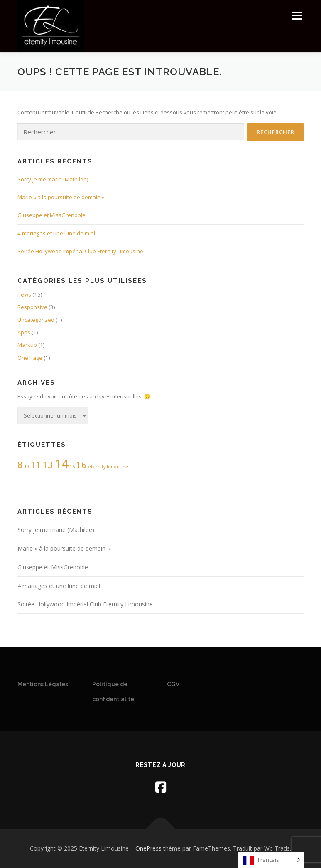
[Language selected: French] (271, 860)
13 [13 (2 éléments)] (48, 465)
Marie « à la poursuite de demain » (61, 197)
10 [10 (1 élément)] (27, 467)
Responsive (32, 307)
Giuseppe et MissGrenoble (51, 215)
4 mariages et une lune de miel (56, 233)
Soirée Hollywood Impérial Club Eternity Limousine (80, 251)
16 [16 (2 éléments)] (81, 465)
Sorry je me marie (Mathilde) (53, 179)
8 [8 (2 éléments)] (20, 465)
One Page (30, 358)
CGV (173, 684)
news (24, 294)
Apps (24, 332)
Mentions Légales (43, 684)
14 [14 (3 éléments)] (61, 464)
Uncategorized (36, 320)
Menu (297, 15)
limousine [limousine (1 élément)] (118, 467)
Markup (27, 345)
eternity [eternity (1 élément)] (97, 467)
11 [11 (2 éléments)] (36, 465)
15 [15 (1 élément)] (72, 467)
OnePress (148, 848)
